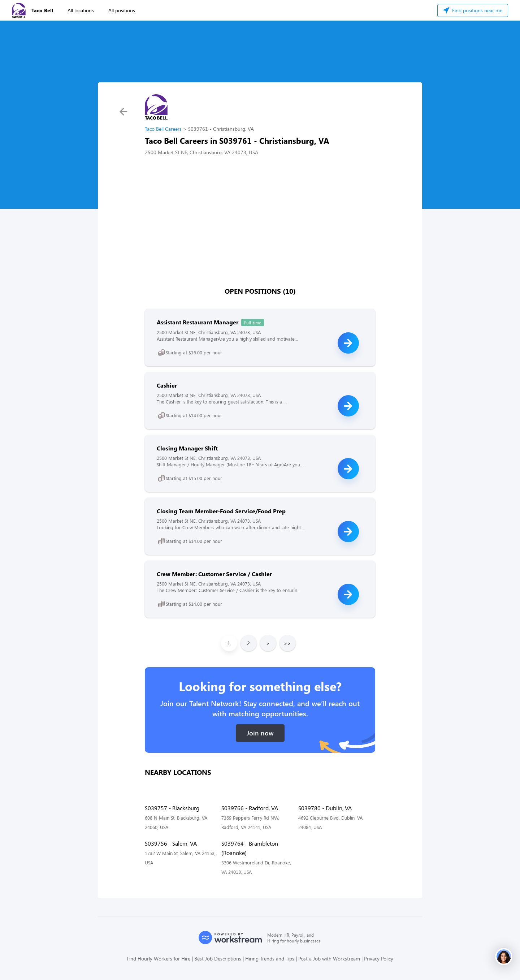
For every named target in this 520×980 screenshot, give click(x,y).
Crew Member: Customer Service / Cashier (214, 574)
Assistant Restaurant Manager (198, 322)
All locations (81, 10)
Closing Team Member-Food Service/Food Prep (221, 511)
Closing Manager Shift (187, 448)
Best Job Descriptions (218, 959)
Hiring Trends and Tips (270, 959)
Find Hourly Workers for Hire (159, 959)
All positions (122, 10)
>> (287, 643)
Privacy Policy (379, 959)
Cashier (167, 385)
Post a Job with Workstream (329, 959)
